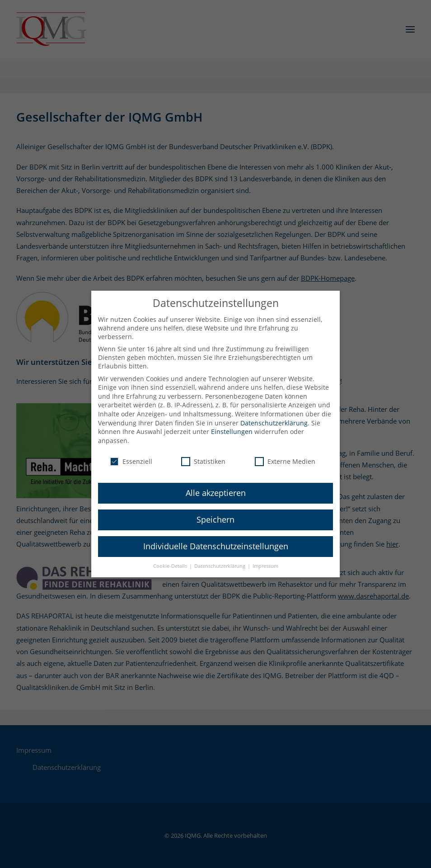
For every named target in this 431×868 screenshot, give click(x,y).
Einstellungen (232, 425)
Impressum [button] (265, 559)
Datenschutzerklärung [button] (220, 559)
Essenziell (131, 454)
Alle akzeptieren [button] (216, 486)
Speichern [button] (215, 513)
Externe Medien (285, 454)
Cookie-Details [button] (171, 559)
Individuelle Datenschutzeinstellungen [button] (216, 539)
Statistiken (203, 454)
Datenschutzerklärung (274, 416)
